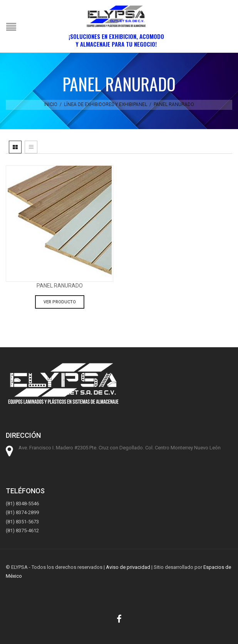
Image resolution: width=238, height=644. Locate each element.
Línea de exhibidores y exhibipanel (106, 104)
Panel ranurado (60, 286)
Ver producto (60, 302)
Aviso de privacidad (128, 567)
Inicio (51, 104)
